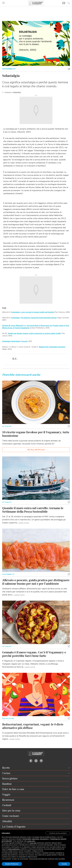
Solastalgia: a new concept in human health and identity (32, 312)
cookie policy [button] (31, 841)
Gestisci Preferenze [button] (12, 864)
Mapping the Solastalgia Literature (52, 347)
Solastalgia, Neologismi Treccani (15, 341)
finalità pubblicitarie (14, 849)
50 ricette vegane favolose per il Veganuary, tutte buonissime (36, 434)
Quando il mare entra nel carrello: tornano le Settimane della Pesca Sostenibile (33, 510)
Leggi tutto (24, 523)
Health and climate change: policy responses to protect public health (34, 333)
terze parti (33, 843)
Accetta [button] (64, 864)
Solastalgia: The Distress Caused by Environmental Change (34, 318)
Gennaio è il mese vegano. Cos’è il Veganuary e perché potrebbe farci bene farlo (34, 654)
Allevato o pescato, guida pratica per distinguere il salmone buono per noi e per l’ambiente (36, 582)
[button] (69, 69)
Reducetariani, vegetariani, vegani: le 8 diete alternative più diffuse (33, 726)
